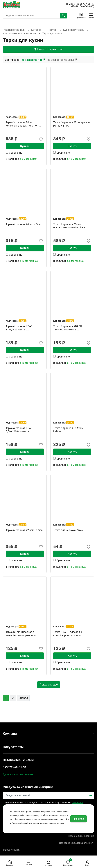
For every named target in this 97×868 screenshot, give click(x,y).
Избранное (68, 862)
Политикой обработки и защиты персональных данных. (38, 823)
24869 (23, 219)
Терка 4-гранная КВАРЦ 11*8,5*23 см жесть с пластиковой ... (68, 328)
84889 (23, 117)
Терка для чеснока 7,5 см (68, 530)
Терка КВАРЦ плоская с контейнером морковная (21, 634)
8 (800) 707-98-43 (84, 4)
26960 (23, 423)
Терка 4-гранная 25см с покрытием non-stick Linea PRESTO (69, 226)
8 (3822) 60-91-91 (15, 767)
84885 (70, 219)
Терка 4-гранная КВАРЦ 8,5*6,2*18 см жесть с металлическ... (20, 430)
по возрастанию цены (62, 60)
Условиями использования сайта (54, 819)
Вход (87, 863)
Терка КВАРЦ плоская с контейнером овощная (68, 634)
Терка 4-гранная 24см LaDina (23, 224)
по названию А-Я (34, 60)
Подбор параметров (49, 49)
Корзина (48, 863)
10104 (70, 117)
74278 (70, 321)
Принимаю (79, 819)
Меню (91, 15)
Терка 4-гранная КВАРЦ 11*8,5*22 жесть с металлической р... (20, 328)
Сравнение (81, 15)
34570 (70, 423)
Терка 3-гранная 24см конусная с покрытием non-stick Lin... (22, 124)
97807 (23, 627)
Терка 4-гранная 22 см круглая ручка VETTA (72, 124)
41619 (70, 525)
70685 (23, 321)
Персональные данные (81, 836)
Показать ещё (49, 685)
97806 (70, 627)
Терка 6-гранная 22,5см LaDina (24, 530)
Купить (25, 146)
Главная (10, 863)
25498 (23, 525)
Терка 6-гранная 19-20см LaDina (68, 430)
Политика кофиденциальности (77, 843)
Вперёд (23, 698)
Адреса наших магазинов (18, 774)
